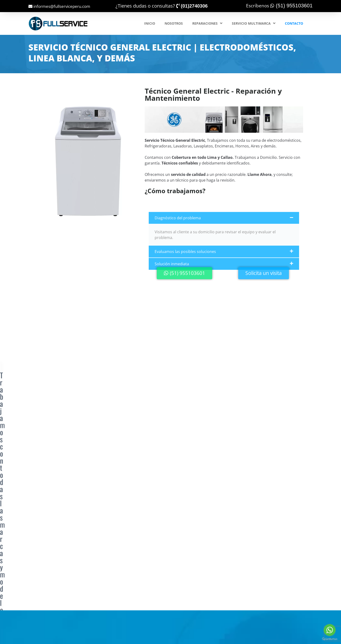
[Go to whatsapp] (330, 630)
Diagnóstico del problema (178, 256)
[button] (224, 256)
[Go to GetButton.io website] (330, 639)
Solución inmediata (172, 302)
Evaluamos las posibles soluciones (185, 290)
